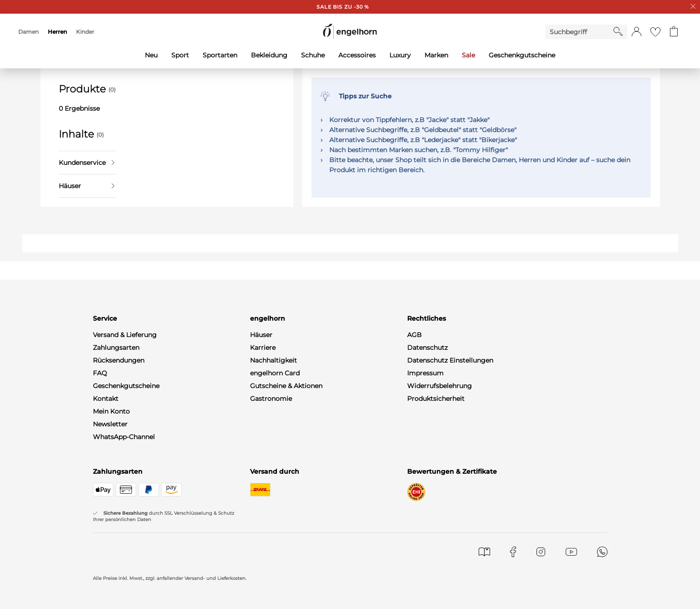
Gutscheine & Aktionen (286, 386)
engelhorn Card (275, 373)
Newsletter (110, 424)
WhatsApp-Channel (124, 437)
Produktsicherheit (436, 399)
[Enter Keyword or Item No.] (579, 32)
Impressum (425, 373)
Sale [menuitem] (468, 55)
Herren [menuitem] (57, 32)
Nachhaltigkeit (273, 360)
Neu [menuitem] (151, 55)
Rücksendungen (119, 360)
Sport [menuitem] (180, 55)
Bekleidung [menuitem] (269, 55)
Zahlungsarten (116, 348)
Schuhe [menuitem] (313, 55)
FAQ (100, 373)
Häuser (87, 186)
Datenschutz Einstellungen (450, 360)
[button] (636, 32)
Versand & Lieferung (125, 335)
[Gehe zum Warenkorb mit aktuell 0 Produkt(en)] (674, 32)
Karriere (263, 348)
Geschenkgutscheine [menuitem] (522, 55)
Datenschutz (427, 348)
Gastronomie (271, 399)
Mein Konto (111, 411)
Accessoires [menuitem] (357, 55)
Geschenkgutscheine (126, 386)
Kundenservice (87, 163)
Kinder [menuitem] (85, 32)
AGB (414, 335)
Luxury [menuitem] (400, 55)
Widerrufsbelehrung (439, 386)
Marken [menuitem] (436, 55)
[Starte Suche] (618, 31)
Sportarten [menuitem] (220, 55)
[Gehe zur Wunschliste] (655, 32)
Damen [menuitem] (28, 32)
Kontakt (106, 399)
